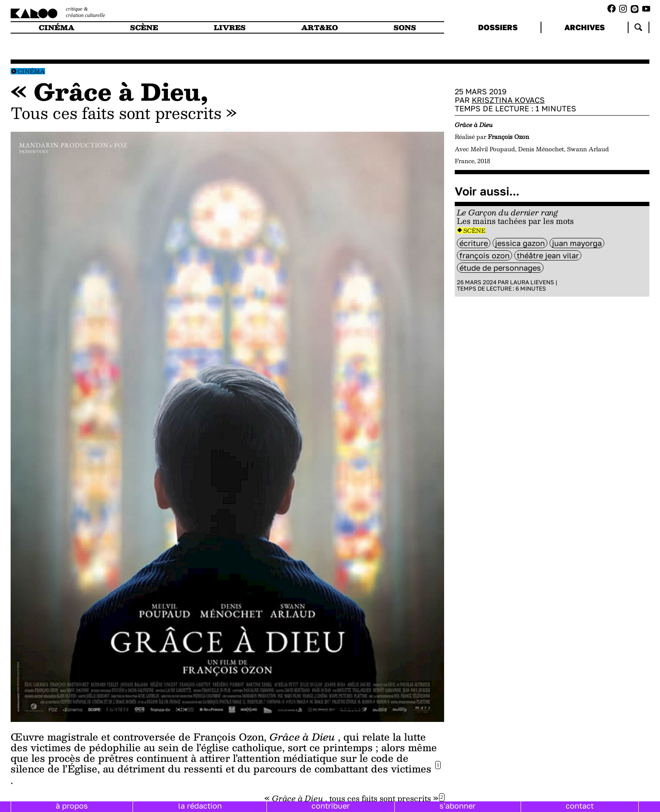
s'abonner (457, 806)
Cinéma (31, 71)
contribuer (331, 806)
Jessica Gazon (520, 243)
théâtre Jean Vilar (548, 255)
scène (144, 27)
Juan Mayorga (577, 243)
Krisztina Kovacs (508, 100)
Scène (474, 231)
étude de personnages (500, 268)
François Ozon (484, 255)
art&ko (320, 27)
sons (405, 27)
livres (230, 27)
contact (580, 806)
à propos (72, 806)
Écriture (474, 243)
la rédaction (200, 806)
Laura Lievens (532, 282)
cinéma (57, 27)
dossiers (498, 27)
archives (585, 27)
